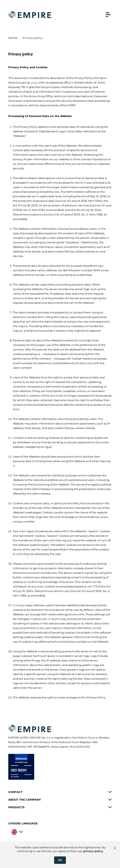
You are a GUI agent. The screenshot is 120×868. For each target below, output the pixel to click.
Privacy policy (33, 38)
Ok (60, 860)
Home (13, 38)
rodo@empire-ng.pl (38, 447)
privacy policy (93, 851)
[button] (60, 792)
